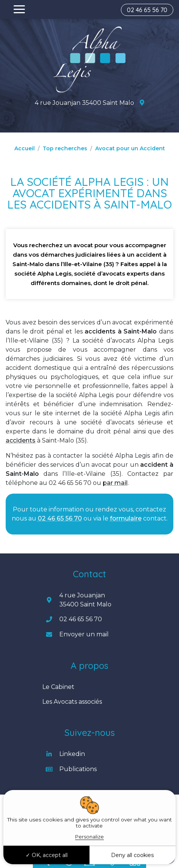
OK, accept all (47, 855)
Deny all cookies (132, 855)
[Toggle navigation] (19, 9)
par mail (115, 483)
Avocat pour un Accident (130, 148)
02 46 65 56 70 (147, 10)
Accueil (25, 148)
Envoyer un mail (84, 634)
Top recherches (65, 148)
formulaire (126, 518)
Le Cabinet (58, 687)
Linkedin (72, 754)
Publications (78, 769)
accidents (21, 440)
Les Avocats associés (72, 702)
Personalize (89, 837)
